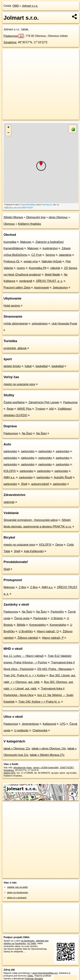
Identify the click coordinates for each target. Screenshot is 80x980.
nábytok (55, 268)
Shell (24, 484)
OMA (16, 6)
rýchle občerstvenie (16, 324)
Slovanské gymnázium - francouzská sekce (31, 520)
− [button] (8, 133)
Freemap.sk (46, 205)
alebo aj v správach (17, 898)
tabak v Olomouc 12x (17, 749)
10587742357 (67, 768)
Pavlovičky (57, 612)
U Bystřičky (26, 631)
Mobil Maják (52, 275)
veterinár (9, 502)
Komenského (38, 625)
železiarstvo (60, 288)
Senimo (50, 255)
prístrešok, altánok (15, 348)
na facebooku (28, 941)
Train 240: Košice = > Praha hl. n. (39, 702)
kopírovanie (42, 288)
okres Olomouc (58, 217)
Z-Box (23, 587)
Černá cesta (22, 618)
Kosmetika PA (38, 268)
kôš (51, 409)
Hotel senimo (12, 306)
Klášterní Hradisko (30, 224)
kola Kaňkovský (34, 551)
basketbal (42, 366)
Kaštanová (49, 724)
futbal (28, 366)
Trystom (40, 409)
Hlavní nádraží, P (53, 638)
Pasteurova (14, 36)
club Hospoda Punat (64, 324)
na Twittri (32, 943)
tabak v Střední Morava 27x (47, 755)
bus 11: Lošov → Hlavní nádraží (24, 656)
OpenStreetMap (28, 205)
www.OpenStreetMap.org (45, 973)
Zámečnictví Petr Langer (44, 402)
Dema (59, 545)
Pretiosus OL (12, 261)
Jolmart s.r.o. (30, 6)
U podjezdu (21, 730)
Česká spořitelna (14, 402)
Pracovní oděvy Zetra (17, 288)
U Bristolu (57, 618)
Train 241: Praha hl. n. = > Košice (25, 675)
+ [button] (8, 128)
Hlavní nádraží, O (48, 631)
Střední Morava (13, 217)
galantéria (65, 255)
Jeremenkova (30, 724)
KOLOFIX (10, 471)
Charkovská (40, 730)
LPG (63, 724)
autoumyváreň (40, 484)
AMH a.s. (9, 477)
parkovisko (10, 451)
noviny (21, 268)
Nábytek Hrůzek (52, 261)
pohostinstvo (40, 324)
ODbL (30, 976)
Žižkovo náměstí (28, 638)
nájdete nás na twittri (17, 887)
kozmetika (10, 242)
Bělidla (21, 625)
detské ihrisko (12, 366)
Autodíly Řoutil (63, 477)
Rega (10, 409)
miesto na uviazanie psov (19, 384)
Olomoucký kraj (36, 217)
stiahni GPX (10, 773)
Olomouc (9, 224)
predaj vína (31, 261)
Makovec (26, 242)
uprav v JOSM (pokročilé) (46, 768)
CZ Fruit (36, 255)
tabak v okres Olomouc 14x (49, 749)
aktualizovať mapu (23, 768)
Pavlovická (40, 618)
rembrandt (26, 281)
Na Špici (27, 433)
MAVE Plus (24, 409)
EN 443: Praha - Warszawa (54, 669)
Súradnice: (10, 42)
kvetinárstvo (50, 248)
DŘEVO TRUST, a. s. (49, 281)
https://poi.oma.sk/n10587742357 (19, 208)
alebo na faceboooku (18, 892)
